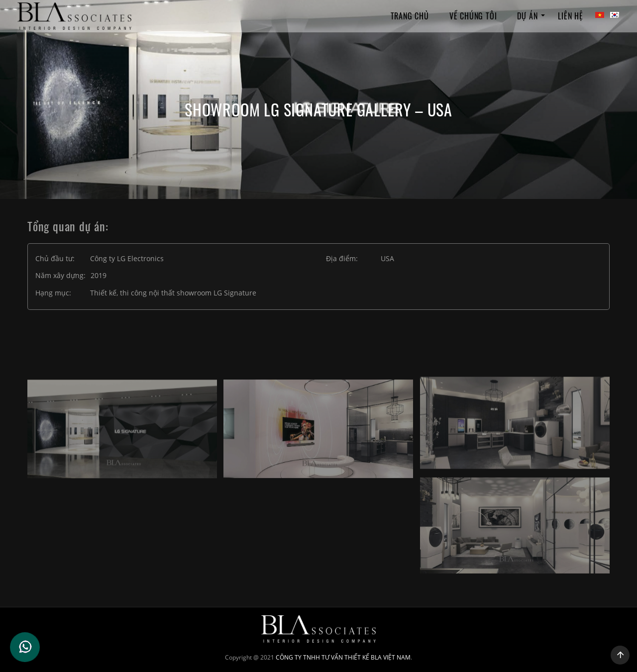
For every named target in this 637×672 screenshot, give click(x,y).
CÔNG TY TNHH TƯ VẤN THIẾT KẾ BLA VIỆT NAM (343, 657)
